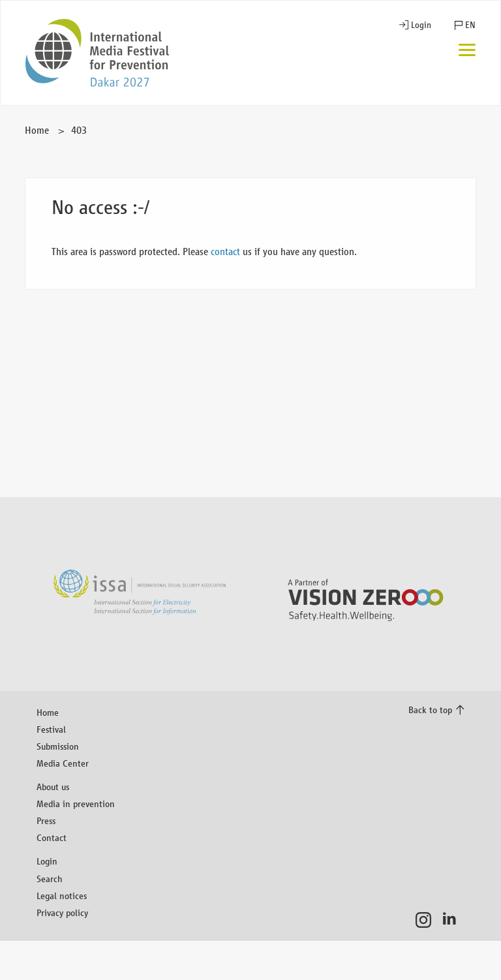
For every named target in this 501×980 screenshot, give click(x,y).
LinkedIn (453, 920)
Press (46, 820)
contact (225, 252)
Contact (52, 837)
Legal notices (62, 896)
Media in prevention (76, 804)
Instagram (427, 920)
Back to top (430, 710)
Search (50, 879)
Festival (51, 729)
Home (37, 130)
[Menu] (467, 51)
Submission (58, 746)
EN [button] (470, 25)
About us (53, 787)
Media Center (63, 763)
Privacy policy (62, 912)
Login (421, 25)
